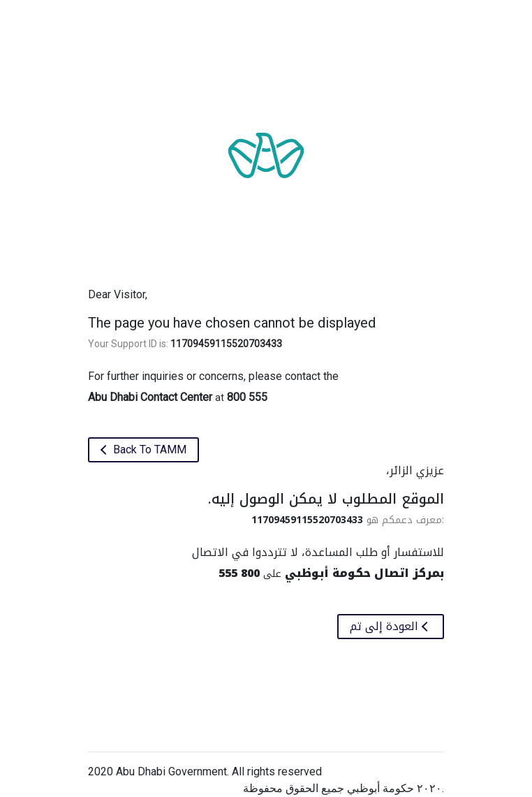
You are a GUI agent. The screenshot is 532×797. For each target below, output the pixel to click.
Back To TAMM (148, 449)
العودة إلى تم (386, 626)
